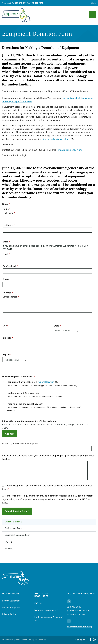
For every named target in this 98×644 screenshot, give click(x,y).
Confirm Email (10, 266)
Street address (10, 297)
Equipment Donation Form (17, 535)
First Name (8, 213)
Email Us (9, 549)
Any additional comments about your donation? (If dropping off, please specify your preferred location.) (48, 457)
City (5, 326)
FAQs (9, 542)
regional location (48, 382)
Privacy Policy (9, 614)
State (56, 326)
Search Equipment (11, 601)
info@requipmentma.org (79, 627)
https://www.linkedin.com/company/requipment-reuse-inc (89, 640)
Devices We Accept (16, 528)
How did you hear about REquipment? (21, 443)
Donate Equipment (11, 608)
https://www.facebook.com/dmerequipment (94, 640)
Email (5, 254)
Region (6, 354)
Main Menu (93, 14)
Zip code (7, 338)
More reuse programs (47, 610)
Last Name (8, 225)
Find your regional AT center (48, 619)
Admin (93, 3)
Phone (6, 279)
